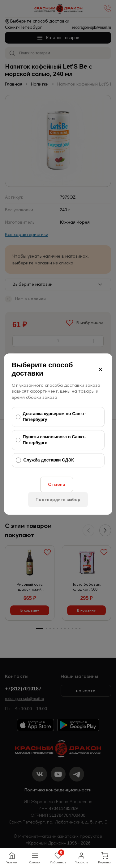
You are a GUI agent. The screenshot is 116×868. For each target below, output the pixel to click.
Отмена (57, 484)
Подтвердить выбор (58, 499)
